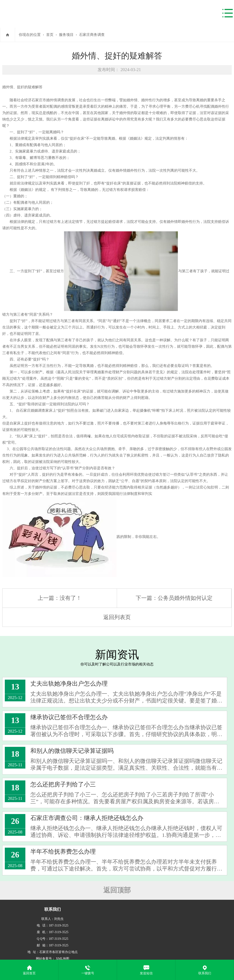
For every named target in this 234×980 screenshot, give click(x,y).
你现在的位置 (30, 35)
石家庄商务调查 (92, 35)
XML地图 (62, 959)
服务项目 (66, 35)
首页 (50, 35)
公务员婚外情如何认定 (185, 598)
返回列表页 (117, 617)
